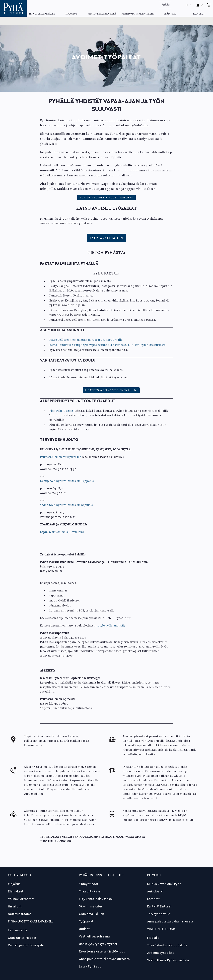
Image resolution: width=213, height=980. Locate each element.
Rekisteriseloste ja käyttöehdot (102, 951)
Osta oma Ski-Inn (92, 914)
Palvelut (199, 14)
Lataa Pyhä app (90, 966)
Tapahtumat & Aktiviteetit (137, 14)
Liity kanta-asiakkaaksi (96, 899)
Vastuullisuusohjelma (94, 936)
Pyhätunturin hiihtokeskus (102, 875)
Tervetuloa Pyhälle (42, 14)
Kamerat (154, 899)
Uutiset (84, 929)
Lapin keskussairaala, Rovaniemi (62, 532)
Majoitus (71, 14)
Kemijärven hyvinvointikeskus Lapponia (67, 481)
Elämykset (171, 14)
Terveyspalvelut (159, 914)
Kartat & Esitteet (159, 906)
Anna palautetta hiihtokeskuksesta (104, 959)
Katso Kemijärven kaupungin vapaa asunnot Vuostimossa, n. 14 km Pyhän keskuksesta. (108, 345)
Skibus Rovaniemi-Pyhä (164, 884)
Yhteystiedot (89, 884)
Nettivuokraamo (20, 914)
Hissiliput (15, 906)
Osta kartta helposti (23, 938)
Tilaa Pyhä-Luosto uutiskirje (167, 945)
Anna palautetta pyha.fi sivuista (170, 921)
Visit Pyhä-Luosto (61, 411)
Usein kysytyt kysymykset (98, 944)
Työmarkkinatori (107, 238)
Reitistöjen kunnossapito (26, 945)
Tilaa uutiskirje (90, 891)
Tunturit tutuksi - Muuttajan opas (106, 197)
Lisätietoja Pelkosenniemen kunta (111, 390)
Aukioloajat (155, 891)
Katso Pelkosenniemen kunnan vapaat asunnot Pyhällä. (86, 340)
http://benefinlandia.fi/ (109, 626)
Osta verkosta (20, 875)
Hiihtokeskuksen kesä (102, 14)
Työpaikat (86, 921)
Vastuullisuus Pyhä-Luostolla (168, 960)
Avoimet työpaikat (161, 953)
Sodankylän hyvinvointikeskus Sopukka (67, 505)
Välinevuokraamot (21, 899)
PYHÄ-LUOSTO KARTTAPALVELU (31, 921)
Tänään (165, 5)
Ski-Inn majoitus (91, 906)
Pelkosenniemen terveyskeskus (61, 457)
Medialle (153, 938)
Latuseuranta (18, 930)
